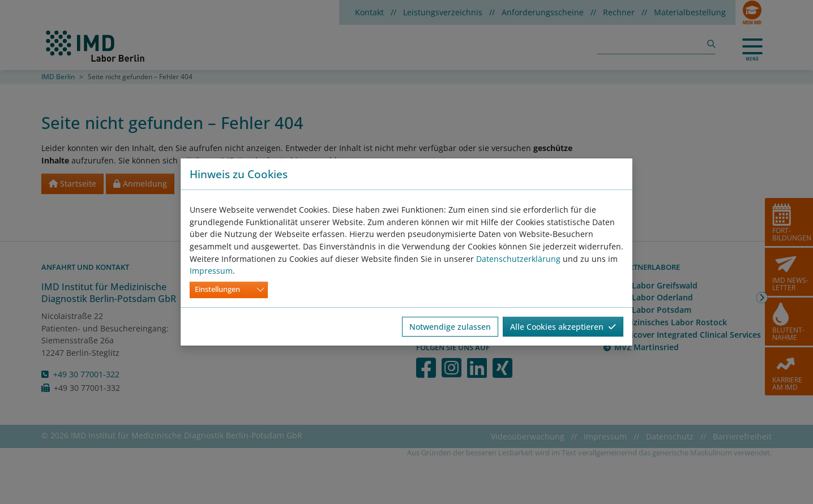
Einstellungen (217, 289)
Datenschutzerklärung (518, 259)
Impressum (211, 271)
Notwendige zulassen (450, 327)
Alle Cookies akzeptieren (563, 327)
